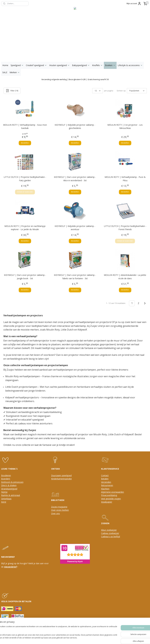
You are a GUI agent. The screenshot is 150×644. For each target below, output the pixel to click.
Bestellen (25, 143)
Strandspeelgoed (9, 489)
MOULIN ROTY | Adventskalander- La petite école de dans (125, 277)
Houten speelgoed (59, 65)
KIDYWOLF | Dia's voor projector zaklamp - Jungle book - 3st (25, 277)
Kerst (4, 502)
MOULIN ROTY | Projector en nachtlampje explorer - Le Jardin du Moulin (25, 228)
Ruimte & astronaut (11, 495)
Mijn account (134, 4)
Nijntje (4, 492)
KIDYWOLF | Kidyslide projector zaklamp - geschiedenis (75, 126)
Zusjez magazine (59, 507)
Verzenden (106, 482)
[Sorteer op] (137, 91)
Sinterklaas (6, 499)
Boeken (110, 65)
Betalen (105, 479)
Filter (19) (12, 91)
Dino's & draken (9, 485)
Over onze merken (60, 510)
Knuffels (97, 65)
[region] (56, 634)
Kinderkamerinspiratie (61, 479)
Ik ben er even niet (25, 192)
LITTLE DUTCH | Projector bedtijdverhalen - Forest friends (125, 228)
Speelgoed (17, 65)
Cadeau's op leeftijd (111, 536)
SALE (5, 72)
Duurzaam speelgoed (61, 475)
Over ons (55, 513)
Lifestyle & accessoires (130, 65)
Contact (105, 475)
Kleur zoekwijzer (109, 530)
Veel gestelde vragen (111, 499)
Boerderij (6, 479)
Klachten (105, 489)
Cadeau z (106, 533)
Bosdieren (6, 475)
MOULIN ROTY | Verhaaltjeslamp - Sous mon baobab (25, 126)
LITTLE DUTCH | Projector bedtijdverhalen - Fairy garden (25, 179)
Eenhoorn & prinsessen (12, 482)
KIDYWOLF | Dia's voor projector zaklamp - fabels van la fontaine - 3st (75, 277)
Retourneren (107, 485)
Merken (15, 72)
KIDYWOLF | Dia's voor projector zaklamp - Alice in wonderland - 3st (75, 179)
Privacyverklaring (109, 495)
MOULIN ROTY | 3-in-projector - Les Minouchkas (125, 126)
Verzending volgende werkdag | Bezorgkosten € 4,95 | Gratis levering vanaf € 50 (75, 79)
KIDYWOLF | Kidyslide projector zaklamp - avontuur (75, 228)
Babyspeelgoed (81, 65)
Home (5, 65)
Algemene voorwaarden (112, 492)
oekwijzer (114, 533)
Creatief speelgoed (36, 65)
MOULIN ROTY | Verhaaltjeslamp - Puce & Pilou (125, 179)
